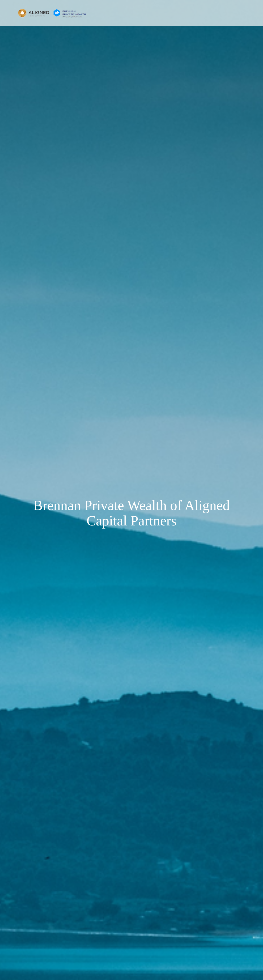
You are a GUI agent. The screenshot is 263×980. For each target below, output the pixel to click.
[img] (131, 490)
